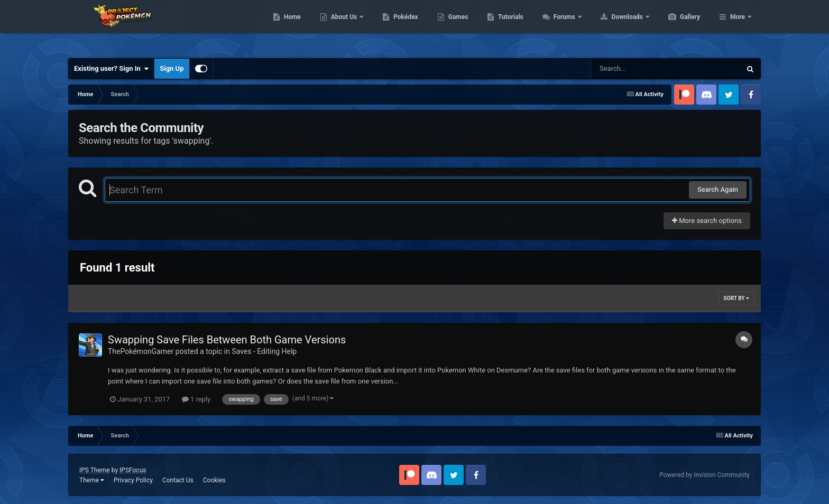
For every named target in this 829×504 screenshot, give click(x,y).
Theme (92, 480)
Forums (615, 26)
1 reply (196, 399)
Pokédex (456, 26)
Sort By (736, 298)
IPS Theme (95, 470)
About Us (395, 26)
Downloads (678, 26)
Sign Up (172, 68)
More (738, 26)
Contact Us (178, 480)
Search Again (718, 189)
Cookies (214, 480)
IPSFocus (133, 470)
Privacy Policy (133, 480)
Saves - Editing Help (264, 351)
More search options (707, 221)
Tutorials (560, 26)
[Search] (639, 69)
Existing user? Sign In (111, 69)
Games (508, 26)
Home (342, 26)
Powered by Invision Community (704, 475)
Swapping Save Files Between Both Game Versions (227, 340)
